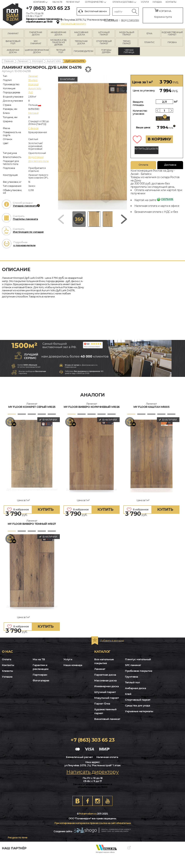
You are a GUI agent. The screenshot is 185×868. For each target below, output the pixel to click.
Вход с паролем (130, 20)
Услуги (145, 2)
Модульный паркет (107, 698)
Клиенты (7, 671)
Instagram (97, 801)
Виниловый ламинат (107, 719)
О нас (7, 652)
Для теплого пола (38, 161)
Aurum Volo (54, 61)
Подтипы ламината (25, 219)
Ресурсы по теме (18, 838)
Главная (9, 61)
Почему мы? (73, 2)
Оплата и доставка (123, 2)
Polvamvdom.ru (88, 814)
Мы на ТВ (57, 2)
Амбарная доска (135, 688)
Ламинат (23, 61)
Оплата (143, 165)
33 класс (33, 80)
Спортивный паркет (138, 700)
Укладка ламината (25, 206)
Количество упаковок (140, 112)
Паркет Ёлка (102, 704)
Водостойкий (36, 157)
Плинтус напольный (138, 659)
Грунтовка (132, 677)
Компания (39, 2)
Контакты (171, 2)
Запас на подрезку (163, 119)
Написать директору (73, 23)
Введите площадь (138, 103)
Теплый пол (132, 682)
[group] (92, 142)
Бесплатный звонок (93, 11)
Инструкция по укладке (28, 232)
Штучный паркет (105, 692)
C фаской (33, 128)
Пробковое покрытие (139, 671)
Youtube (107, 801)
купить (46, 510)
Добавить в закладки (112, 641)
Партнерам (40, 675)
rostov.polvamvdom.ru (12, 15)
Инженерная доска (106, 686)
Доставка (170, 165)
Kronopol (37, 61)
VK (77, 801)
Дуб (31, 92)
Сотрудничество (94, 2)
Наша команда (73, 665)
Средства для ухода (137, 705)
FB (87, 801)
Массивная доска (105, 680)
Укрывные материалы (139, 711)
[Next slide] (124, 221)
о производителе (24, 245)
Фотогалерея (41, 680)
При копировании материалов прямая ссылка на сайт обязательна (92, 823)
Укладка (157, 2)
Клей (128, 694)
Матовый (33, 113)
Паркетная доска (105, 675)
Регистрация (111, 20)
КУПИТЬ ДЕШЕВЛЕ (147, 149)
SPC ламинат (133, 665)
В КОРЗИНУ (159, 139)
